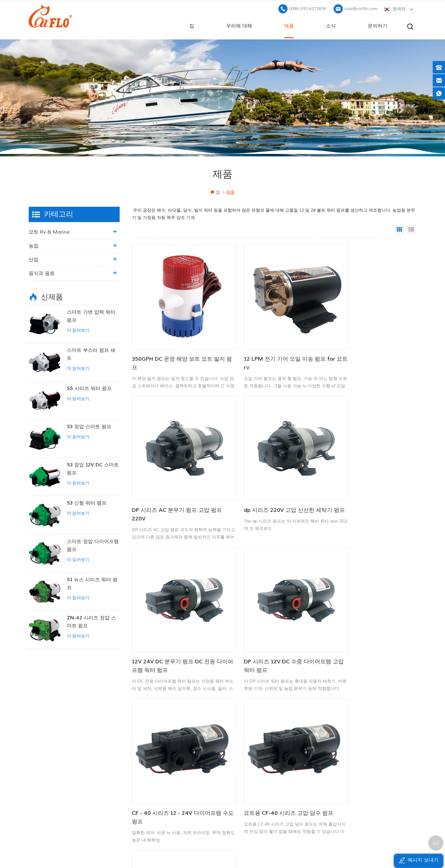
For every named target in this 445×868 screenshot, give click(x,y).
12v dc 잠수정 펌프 (241, 761)
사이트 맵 (166, 779)
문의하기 (378, 25)
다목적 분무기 (236, 751)
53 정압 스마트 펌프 (89, 426)
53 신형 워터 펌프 (87, 502)
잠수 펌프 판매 (237, 803)
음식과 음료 (42, 272)
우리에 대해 (239, 25)
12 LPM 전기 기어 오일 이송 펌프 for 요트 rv (268, 346)
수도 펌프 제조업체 (241, 782)
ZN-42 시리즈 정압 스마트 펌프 (91, 621)
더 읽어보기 (78, 329)
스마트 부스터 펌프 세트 (91, 353)
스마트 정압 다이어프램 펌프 (93, 545)
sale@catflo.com (361, 8)
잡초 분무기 (234, 792)
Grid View (400, 229)
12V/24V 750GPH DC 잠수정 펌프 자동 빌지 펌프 (365, 615)
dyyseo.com (312, 848)
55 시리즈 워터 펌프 (89, 388)
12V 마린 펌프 (236, 730)
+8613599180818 (346, 750)
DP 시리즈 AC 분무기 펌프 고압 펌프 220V (365, 346)
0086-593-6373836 (308, 8)
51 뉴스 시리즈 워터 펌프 (92, 583)
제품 (289, 25)
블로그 (163, 769)
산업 (34, 259)
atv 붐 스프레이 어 (241, 772)
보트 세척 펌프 (237, 740)
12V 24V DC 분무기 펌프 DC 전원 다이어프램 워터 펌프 (269, 480)
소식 (331, 25)
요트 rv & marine (49, 231)
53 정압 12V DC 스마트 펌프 (93, 468)
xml (160, 789)
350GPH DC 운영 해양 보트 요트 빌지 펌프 (176, 346)
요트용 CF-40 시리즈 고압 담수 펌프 (269, 615)
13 (321, 659)
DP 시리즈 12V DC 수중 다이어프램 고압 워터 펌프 (366, 480)
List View (411, 229)
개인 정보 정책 (171, 800)
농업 (34, 245)
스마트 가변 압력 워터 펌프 (91, 315)
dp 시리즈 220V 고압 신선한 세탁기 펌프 (173, 480)
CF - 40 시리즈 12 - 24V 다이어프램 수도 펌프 (174, 615)
